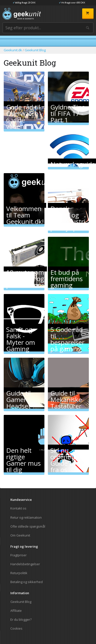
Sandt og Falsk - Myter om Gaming (21, 327)
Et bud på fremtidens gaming (67, 270)
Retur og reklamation (26, 517)
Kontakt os (18, 508)
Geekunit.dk (13, 50)
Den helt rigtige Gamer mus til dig (23, 448)
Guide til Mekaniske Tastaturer (66, 390)
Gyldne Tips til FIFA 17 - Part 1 (68, 104)
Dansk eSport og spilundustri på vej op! (68, 206)
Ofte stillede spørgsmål (28, 526)
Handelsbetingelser (25, 564)
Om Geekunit (20, 535)
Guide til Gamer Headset (18, 390)
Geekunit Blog (21, 602)
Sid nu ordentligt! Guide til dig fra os (68, 448)
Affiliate (16, 611)
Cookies (16, 628)
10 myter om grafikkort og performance (25, 270)
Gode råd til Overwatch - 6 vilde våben (24, 104)
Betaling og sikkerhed (27, 582)
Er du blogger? (21, 619)
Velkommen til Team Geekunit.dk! (25, 206)
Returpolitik (19, 573)
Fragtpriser (19, 555)
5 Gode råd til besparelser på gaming (67, 327)
